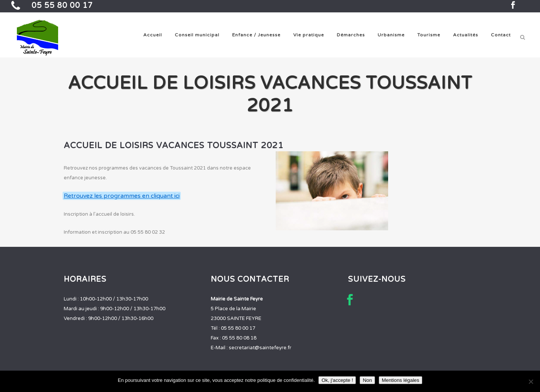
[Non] (531, 381)
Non (367, 380)
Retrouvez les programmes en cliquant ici (122, 196)
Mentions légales (400, 380)
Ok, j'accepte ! (337, 380)
